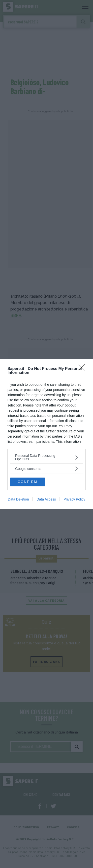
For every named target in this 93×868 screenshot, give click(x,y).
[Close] (83, 369)
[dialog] (46, 434)
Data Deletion (18, 499)
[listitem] (46, 457)
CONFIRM (27, 482)
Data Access (46, 499)
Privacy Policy (74, 499)
